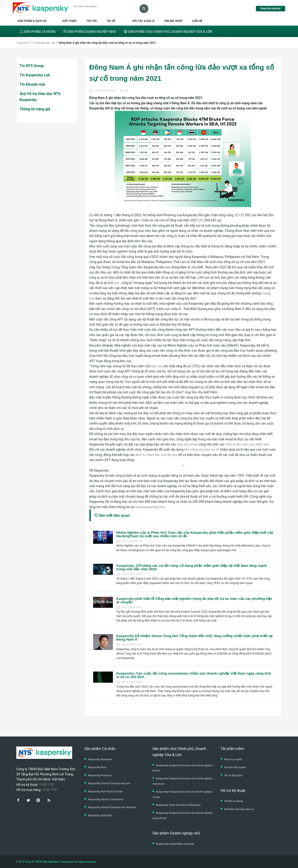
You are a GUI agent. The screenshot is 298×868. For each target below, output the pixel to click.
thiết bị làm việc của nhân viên (247, 444)
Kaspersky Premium (100, 775)
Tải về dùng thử (233, 775)
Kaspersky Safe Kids (100, 815)
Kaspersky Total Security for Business (178, 805)
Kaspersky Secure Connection (106, 799)
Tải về (111, 21)
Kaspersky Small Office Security (175, 844)
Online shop (173, 21)
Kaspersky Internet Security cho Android (112, 807)
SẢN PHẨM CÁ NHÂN (38, 32)
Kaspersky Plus (97, 767)
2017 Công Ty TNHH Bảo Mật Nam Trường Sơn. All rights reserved (57, 862)
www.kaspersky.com (150, 507)
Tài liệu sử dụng (234, 801)
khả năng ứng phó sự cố (202, 449)
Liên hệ (197, 21)
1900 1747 (50, 790)
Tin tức (92, 21)
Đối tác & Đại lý (144, 21)
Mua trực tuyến (233, 759)
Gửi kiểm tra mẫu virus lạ (239, 809)
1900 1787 (47, 785)
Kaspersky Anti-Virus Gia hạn (105, 791)
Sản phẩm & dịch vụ (35, 21)
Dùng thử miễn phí (271, 8)
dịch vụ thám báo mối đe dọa (156, 455)
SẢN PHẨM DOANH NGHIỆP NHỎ (90, 32)
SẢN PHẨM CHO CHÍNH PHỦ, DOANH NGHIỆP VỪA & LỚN (168, 32)
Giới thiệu (70, 21)
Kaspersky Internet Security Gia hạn (109, 783)
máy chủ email (187, 444)
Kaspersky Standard (100, 759)
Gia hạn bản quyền (235, 767)
